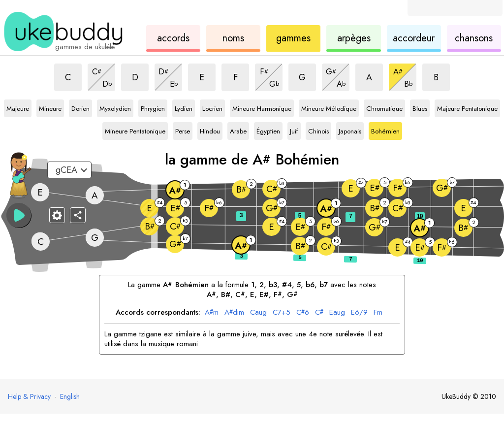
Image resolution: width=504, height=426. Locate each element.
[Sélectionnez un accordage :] (69, 170)
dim (234, 313)
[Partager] (78, 215)
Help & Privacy (29, 396)
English (70, 396)
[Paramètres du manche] (57, 215)
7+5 (282, 313)
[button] (19, 215)
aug (258, 313)
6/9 (359, 313)
